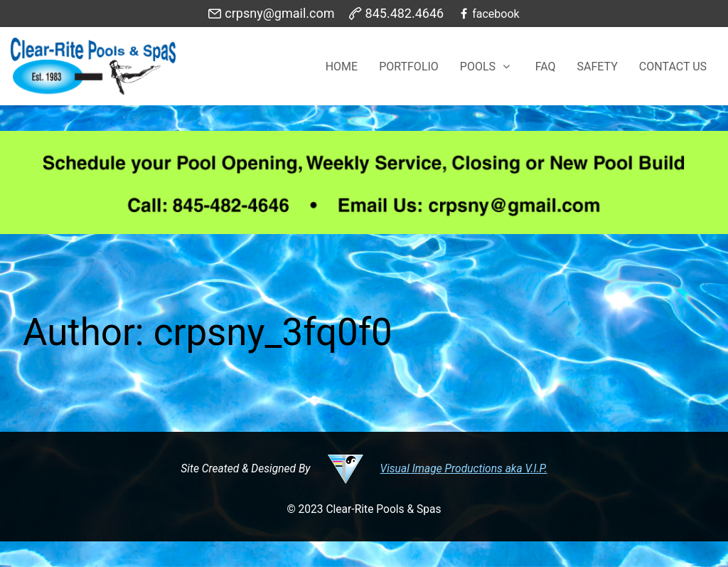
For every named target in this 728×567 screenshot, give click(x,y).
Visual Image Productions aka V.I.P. (464, 469)
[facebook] (488, 14)
